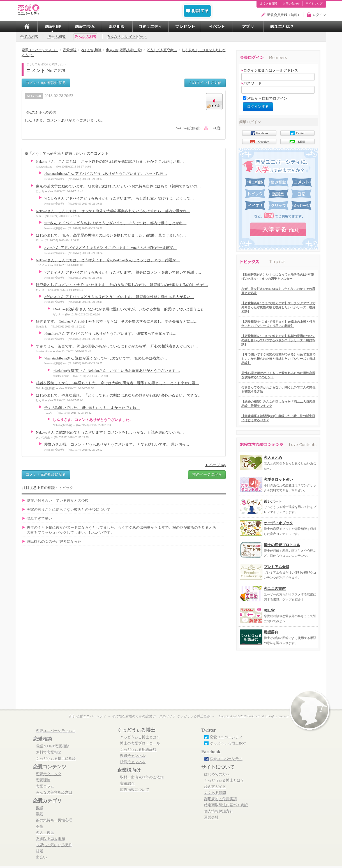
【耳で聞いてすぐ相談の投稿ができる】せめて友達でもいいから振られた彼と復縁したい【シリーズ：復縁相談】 (278, 359)
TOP (27, 26)
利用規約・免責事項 (220, 799)
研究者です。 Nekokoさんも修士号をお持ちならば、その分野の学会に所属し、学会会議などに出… (117, 322)
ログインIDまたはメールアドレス (270, 70)
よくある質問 (269, 4)
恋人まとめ (273, 458)
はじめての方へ (217, 774)
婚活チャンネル (133, 762)
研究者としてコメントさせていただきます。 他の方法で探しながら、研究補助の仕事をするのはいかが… (122, 285)
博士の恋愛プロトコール (140, 743)
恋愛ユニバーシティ (226, 737)
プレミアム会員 (277, 567)
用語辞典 (271, 632)
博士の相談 (56, 37)
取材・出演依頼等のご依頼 (142, 777)
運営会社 (211, 817)
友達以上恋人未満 (50, 839)
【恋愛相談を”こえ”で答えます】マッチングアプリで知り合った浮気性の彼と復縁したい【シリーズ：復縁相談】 (278, 307)
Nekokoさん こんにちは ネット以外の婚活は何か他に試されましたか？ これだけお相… (110, 162)
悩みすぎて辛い (39, 519)
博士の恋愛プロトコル (282, 545)
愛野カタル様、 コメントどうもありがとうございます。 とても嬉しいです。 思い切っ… (117, 445)
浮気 (40, 814)
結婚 (40, 851)
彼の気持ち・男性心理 (54, 820)
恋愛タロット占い (278, 479)
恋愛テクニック (49, 774)
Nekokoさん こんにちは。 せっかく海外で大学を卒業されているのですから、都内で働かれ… (113, 211)
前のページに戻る (207, 474)
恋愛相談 (43, 739)
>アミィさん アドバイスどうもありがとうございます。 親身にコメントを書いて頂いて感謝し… (123, 272)
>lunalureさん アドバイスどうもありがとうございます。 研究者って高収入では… (110, 334)
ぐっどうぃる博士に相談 (56, 759)
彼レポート (273, 501)
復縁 (40, 808)
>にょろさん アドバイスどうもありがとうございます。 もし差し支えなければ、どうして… (119, 198)
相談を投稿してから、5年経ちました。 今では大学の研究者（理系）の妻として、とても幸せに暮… (117, 383)
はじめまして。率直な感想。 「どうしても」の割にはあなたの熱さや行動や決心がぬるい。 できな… (119, 395)
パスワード (251, 83)
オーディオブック (278, 523)
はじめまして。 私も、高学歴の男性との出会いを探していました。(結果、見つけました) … (111, 235)
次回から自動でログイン (267, 98)
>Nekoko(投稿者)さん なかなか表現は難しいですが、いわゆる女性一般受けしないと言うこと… (130, 309)
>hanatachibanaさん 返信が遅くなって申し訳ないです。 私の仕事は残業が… (106, 358)
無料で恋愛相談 (49, 752)
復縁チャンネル (133, 756)
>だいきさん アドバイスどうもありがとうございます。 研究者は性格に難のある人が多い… (119, 297)
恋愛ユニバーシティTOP (56, 731)
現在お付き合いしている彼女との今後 (58, 501)
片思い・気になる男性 (54, 845)
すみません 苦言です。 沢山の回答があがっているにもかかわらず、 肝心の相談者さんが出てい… (117, 346)
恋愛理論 (43, 780)
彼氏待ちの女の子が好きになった (54, 542)
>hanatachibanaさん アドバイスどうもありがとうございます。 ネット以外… (106, 174)
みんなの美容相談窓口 (54, 793)
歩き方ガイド (215, 787)
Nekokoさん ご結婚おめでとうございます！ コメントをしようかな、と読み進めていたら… (110, 432)
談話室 (269, 611)
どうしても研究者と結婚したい (57, 153)
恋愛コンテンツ (50, 767)
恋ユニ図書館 (275, 589)
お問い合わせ (291, 4)
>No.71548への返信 (40, 112)
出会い (41, 857)
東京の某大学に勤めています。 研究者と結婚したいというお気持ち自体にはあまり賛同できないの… (118, 186)
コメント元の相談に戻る (46, 83)
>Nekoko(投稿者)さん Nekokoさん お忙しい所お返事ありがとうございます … (116, 371)
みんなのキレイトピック (127, 37)
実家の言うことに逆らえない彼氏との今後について (69, 510)
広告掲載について (135, 790)
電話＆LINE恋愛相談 (53, 746)
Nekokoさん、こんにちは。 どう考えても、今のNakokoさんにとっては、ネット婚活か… (108, 260)
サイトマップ (314, 4)
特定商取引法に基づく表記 (226, 805)
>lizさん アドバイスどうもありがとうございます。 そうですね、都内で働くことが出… (115, 223)
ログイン (319, 15)
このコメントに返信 (205, 83)
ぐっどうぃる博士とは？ (140, 737)
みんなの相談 (85, 37)
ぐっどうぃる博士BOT (228, 743)
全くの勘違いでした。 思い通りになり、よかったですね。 (92, 408)
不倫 (40, 826)
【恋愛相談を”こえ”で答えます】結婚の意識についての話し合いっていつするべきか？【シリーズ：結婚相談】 (278, 340)
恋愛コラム (45, 786)
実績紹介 (127, 784)
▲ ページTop (215, 465)
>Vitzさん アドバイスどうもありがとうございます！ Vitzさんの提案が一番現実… (110, 248)
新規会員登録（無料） (284, 15)
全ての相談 (29, 37)
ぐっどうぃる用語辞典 (138, 750)
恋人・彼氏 (45, 833)
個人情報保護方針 (219, 811)
